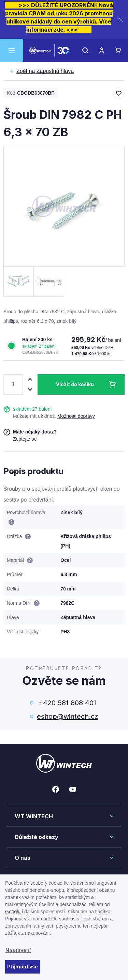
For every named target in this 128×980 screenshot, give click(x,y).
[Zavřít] (121, 20)
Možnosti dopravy (76, 416)
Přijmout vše (23, 967)
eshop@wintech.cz (67, 716)
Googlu (13, 912)
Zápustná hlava (45, 71)
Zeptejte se (25, 439)
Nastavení (18, 950)
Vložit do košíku (75, 384)
